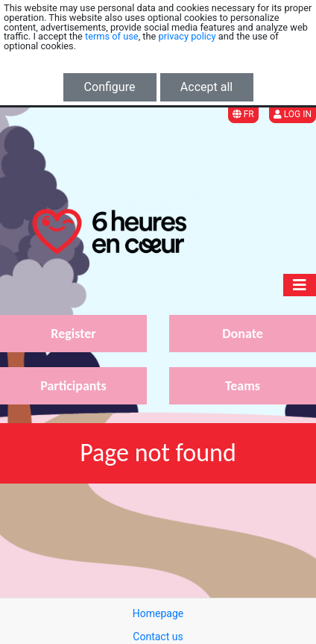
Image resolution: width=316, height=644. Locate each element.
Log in (293, 114)
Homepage (158, 613)
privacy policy (187, 36)
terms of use (112, 36)
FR (243, 114)
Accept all (206, 87)
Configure (110, 87)
